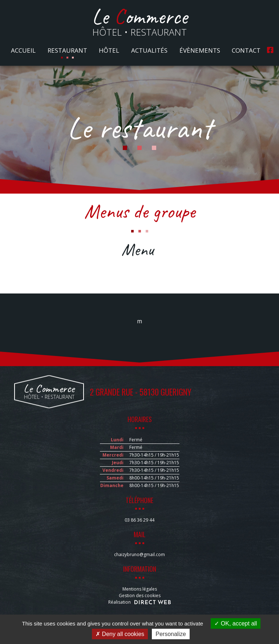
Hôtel (109, 50)
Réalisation (139, 602)
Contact (246, 50)
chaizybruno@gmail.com (139, 554)
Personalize (171, 634)
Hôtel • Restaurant (140, 23)
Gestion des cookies (140, 596)
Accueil (23, 50)
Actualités (149, 50)
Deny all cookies (120, 634)
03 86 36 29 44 (139, 520)
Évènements (200, 50)
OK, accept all (236, 623)
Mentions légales (140, 589)
